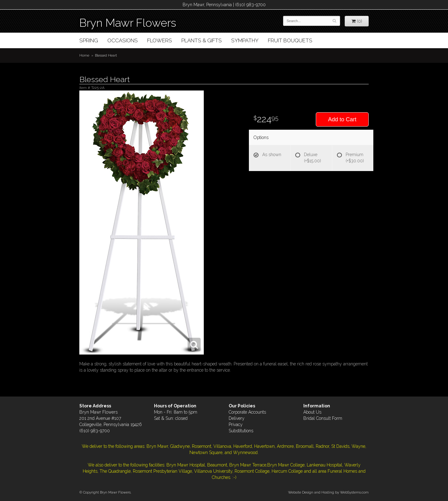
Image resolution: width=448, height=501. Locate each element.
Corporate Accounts (247, 412)
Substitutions (241, 431)
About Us (312, 412)
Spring (89, 40)
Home (84, 55)
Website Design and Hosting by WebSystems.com (328, 492)
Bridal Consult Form (323, 418)
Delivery (237, 418)
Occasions (123, 40)
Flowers (160, 40)
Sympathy (245, 40)
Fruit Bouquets (290, 40)
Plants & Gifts (202, 40)
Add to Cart (342, 119)
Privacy (236, 424)
